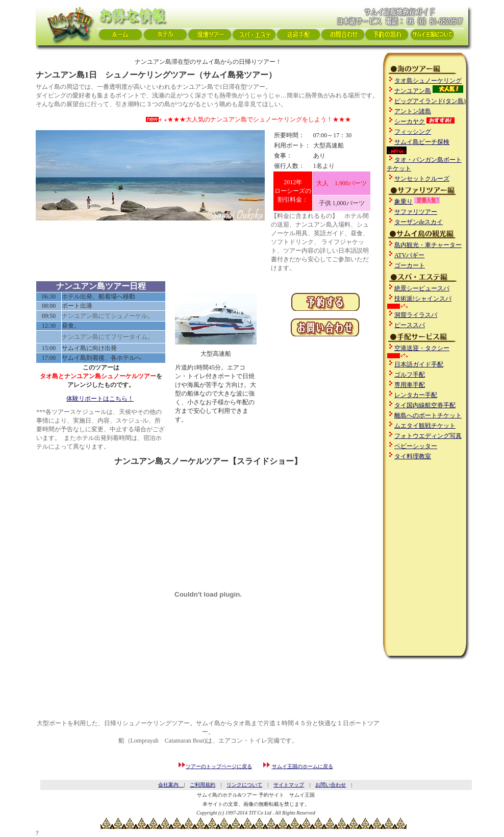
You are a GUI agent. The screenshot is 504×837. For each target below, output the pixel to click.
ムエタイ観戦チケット (425, 426)
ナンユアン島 (413, 91)
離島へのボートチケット (428, 415)
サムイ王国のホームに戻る (303, 766)
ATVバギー (409, 255)
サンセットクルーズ (422, 179)
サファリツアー (416, 212)
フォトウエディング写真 (428, 436)
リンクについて (244, 785)
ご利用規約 (203, 785)
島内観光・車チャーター (428, 245)
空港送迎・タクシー (422, 348)
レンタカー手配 (416, 395)
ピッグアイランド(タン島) (430, 101)
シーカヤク (410, 121)
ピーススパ (410, 325)
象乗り (404, 202)
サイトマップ (289, 785)
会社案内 (171, 785)
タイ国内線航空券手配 (425, 405)
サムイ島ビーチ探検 (422, 142)
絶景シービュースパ (422, 288)
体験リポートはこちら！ (100, 399)
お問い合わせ (331, 785)
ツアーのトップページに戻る (219, 766)
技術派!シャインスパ (423, 299)
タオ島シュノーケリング (428, 81)
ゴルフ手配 (410, 375)
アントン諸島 (413, 111)
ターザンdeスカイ (419, 222)
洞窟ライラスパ (416, 315)
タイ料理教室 (413, 456)
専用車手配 (410, 385)
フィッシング (413, 132)
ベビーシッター (416, 446)
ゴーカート (410, 265)
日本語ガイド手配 (419, 364)
